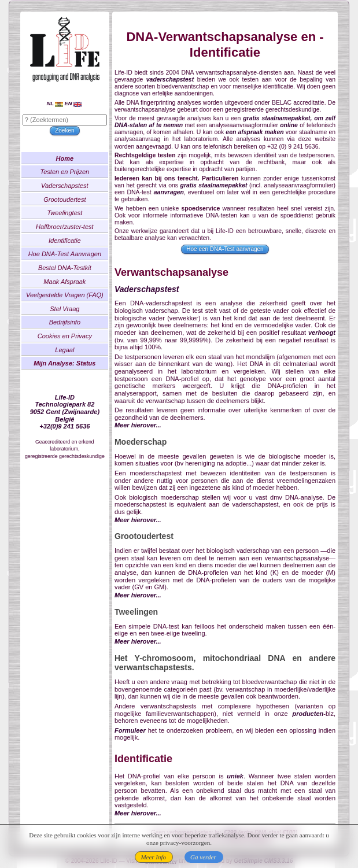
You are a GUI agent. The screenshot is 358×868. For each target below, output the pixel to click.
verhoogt (321, 333)
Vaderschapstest (65, 186)
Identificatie (65, 241)
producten (307, 714)
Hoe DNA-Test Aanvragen (65, 254)
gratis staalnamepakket (213, 186)
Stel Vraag (65, 309)
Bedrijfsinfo (65, 323)
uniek (235, 776)
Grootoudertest (65, 200)
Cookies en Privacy (65, 337)
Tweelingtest (65, 213)
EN (74, 104)
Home (66, 159)
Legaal (65, 350)
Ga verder (203, 857)
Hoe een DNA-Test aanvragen (225, 250)
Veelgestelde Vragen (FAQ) (65, 296)
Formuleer (131, 730)
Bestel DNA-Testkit (65, 268)
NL (56, 104)
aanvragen (169, 193)
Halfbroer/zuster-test (65, 227)
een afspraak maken (254, 133)
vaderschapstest (170, 80)
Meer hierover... (139, 426)
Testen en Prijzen (66, 172)
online (288, 126)
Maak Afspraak (65, 282)
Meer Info (153, 857)
